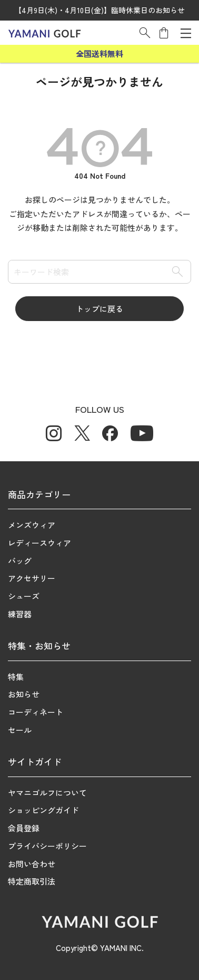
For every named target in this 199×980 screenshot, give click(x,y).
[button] (145, 33)
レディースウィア (39, 543)
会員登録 (24, 828)
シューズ (24, 596)
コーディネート (36, 712)
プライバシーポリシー (47, 846)
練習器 (20, 614)
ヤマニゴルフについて (47, 793)
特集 (16, 677)
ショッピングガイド (43, 810)
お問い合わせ (32, 864)
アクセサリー (32, 578)
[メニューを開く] (186, 33)
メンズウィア (32, 525)
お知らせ (24, 694)
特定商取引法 (32, 881)
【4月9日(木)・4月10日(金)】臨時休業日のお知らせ (100, 10)
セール (20, 730)
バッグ (20, 561)
